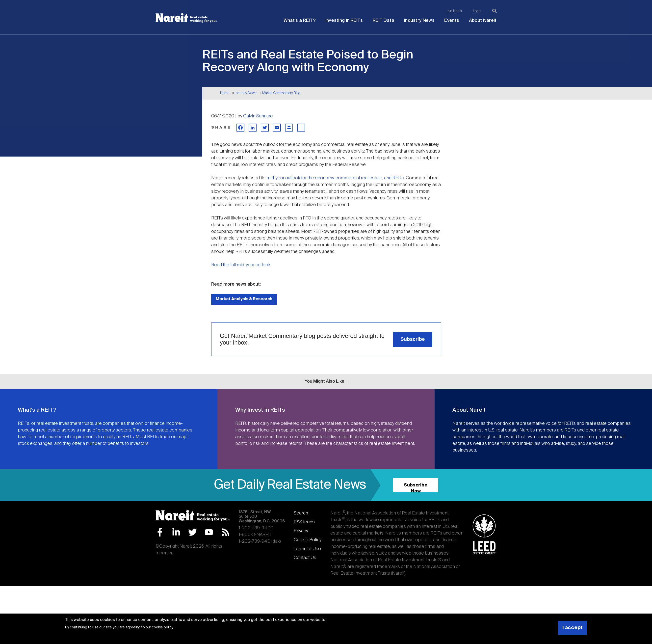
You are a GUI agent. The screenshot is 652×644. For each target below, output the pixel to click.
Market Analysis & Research (244, 299)
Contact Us (305, 558)
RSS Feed (225, 532)
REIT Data (384, 21)
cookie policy (162, 627)
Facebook (160, 532)
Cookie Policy (308, 540)
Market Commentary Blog (281, 93)
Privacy (301, 531)
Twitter (193, 532)
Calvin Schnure (258, 116)
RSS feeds (304, 522)
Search (301, 513)
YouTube (209, 532)
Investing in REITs (344, 21)
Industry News (419, 21)
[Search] (495, 11)
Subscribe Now (416, 488)
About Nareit (483, 21)
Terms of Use (307, 549)
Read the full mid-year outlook (241, 265)
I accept (573, 628)
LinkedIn (176, 532)
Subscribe (413, 339)
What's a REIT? (300, 21)
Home (225, 93)
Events (452, 21)
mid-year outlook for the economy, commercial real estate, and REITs (335, 178)
